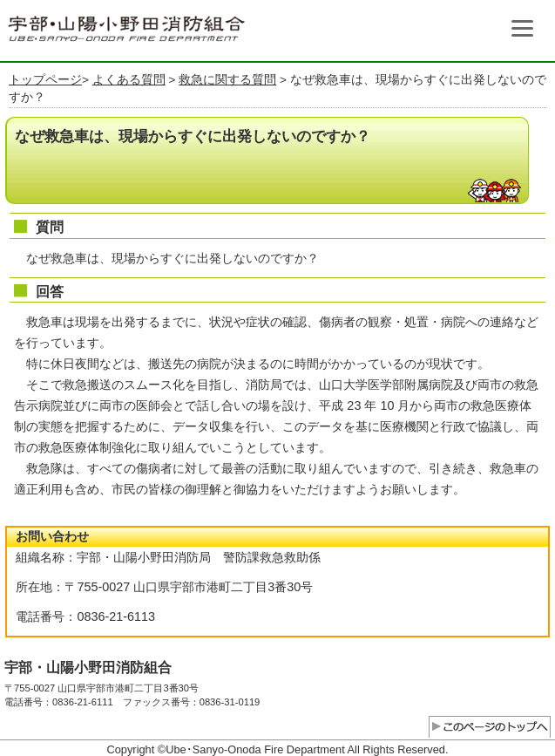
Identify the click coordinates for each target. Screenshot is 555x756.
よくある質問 (129, 80)
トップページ (45, 80)
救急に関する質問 (227, 80)
